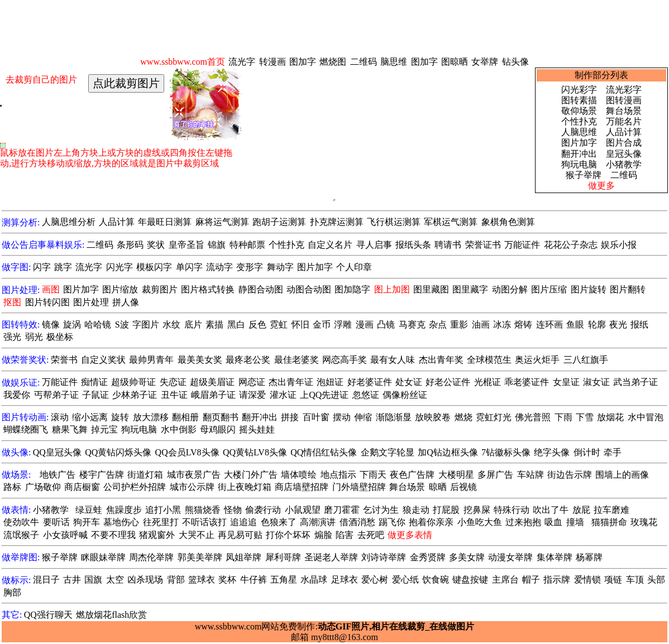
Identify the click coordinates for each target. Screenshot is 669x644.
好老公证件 (448, 382)
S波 (122, 325)
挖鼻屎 (477, 510)
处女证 (409, 382)
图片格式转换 (208, 289)
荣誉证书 (483, 245)
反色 (257, 325)
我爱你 (17, 395)
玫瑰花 (644, 522)
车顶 (635, 580)
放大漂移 (151, 417)
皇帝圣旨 (187, 245)
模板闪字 (154, 267)
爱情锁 (587, 580)
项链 (613, 580)
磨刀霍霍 (342, 510)
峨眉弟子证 (213, 395)
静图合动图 (261, 289)
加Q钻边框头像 (448, 452)
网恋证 (252, 382)
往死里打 (161, 522)
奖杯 (227, 580)
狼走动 (416, 510)
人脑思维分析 (69, 222)
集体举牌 (555, 557)
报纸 (639, 325)
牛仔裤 (254, 580)
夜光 (618, 325)
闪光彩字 (579, 90)
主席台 (505, 580)
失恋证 (173, 382)
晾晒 (438, 487)
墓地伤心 (121, 522)
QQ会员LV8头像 (187, 452)
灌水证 (283, 395)
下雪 (585, 417)
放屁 (581, 510)
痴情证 (94, 382)
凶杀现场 (145, 580)
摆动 (342, 417)
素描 (214, 325)
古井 (72, 580)
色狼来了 (279, 522)
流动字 (219, 267)
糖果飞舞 (70, 429)
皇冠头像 (624, 154)
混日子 (46, 580)
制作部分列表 (601, 75)
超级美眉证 (212, 382)
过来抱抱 (523, 522)
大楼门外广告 (251, 475)
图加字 (303, 62)
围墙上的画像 (622, 475)
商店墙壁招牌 (302, 487)
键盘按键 (470, 580)
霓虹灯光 (494, 417)
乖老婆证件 (527, 382)
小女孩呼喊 (65, 535)
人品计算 (624, 132)
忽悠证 (366, 395)
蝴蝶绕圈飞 (26, 429)
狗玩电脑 (579, 164)
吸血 (553, 522)
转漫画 (273, 62)
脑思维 (394, 62)
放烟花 (610, 417)
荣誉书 (64, 360)
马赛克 (412, 325)
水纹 (171, 325)
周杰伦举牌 (151, 557)
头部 (656, 580)
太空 (115, 580)
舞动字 (280, 267)
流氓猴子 (21, 535)
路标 (12, 487)
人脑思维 (579, 132)
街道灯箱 (145, 475)
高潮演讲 (318, 522)
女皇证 (566, 382)
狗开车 (87, 522)
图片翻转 (628, 289)
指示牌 (557, 580)
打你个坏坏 (288, 535)
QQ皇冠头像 (57, 452)
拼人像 (126, 302)
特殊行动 (512, 510)
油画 (481, 325)
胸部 (12, 592)
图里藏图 (431, 289)
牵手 (613, 452)
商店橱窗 (82, 487)
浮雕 (343, 325)
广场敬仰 (43, 487)
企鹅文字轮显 (388, 452)
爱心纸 (405, 580)
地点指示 (338, 475)
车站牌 (531, 475)
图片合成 (624, 143)
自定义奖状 (103, 360)
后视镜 (463, 487)
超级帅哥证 (133, 382)
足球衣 (345, 580)
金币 (322, 325)
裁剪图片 (160, 289)
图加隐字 (352, 289)
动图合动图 (309, 289)
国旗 (93, 580)
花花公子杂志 (571, 245)
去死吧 (371, 535)
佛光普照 (533, 417)
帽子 (531, 580)
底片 (193, 325)
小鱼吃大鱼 (480, 522)
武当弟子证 (635, 382)
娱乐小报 (619, 245)
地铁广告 (58, 475)
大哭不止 (197, 535)
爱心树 (375, 580)
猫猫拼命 (609, 522)
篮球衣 (202, 580)
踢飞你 (392, 522)
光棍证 (488, 382)
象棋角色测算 (508, 222)
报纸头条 (413, 245)
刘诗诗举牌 (384, 557)
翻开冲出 (579, 154)
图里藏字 (470, 289)
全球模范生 (489, 360)
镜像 (51, 325)
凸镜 (386, 325)
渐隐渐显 (394, 417)
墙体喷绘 (299, 475)
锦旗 (217, 245)
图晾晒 (455, 62)
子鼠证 (95, 395)
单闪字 (189, 267)
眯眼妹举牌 (103, 557)
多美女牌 (467, 557)
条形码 (130, 245)
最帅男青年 (151, 360)
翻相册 (185, 417)
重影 (459, 325)
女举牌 (485, 62)
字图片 (146, 325)
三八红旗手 (586, 360)
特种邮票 (247, 245)
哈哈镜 (98, 325)
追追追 (243, 522)
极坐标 (60, 337)
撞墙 (575, 522)
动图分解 (510, 289)
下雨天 (373, 475)
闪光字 (120, 267)
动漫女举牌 (510, 557)
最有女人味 (393, 360)
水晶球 (314, 580)
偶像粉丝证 (405, 395)
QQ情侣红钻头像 (324, 452)
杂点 (438, 325)
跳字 (63, 267)
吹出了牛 (551, 510)
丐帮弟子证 (56, 395)
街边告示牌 (570, 475)
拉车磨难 (611, 510)
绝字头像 (552, 452)
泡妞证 (330, 382)
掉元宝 (104, 429)
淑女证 (596, 382)
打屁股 (446, 510)
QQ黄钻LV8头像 (255, 452)
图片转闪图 (47, 302)
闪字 (42, 267)
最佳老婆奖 (297, 360)
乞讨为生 (381, 510)
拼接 (290, 417)
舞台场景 (624, 111)
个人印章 (354, 267)
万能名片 (624, 121)
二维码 (364, 62)
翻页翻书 (221, 417)
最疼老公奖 (248, 360)
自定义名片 (330, 245)
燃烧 (463, 417)
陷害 (345, 535)
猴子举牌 (584, 175)
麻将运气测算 (222, 222)
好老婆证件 (370, 382)
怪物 (233, 510)
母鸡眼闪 (218, 429)
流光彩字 (624, 90)
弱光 (34, 337)
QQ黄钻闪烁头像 (118, 452)
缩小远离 (90, 417)
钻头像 (515, 62)
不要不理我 (113, 535)
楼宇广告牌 (102, 475)
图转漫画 (624, 100)
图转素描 (579, 100)
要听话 (56, 522)
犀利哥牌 (283, 557)
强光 (12, 337)
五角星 (284, 580)
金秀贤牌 (428, 557)
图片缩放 (120, 289)
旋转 (120, 417)
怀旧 (300, 325)
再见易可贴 (240, 535)
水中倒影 (179, 429)
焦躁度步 (124, 510)
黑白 (236, 325)
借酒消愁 (357, 522)
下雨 (563, 417)
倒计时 (587, 452)
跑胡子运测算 (279, 222)
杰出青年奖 (441, 360)
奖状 (156, 245)
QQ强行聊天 (48, 615)
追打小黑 (163, 510)
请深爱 (252, 395)
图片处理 (91, 302)
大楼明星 (456, 475)
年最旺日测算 (165, 222)
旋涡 (72, 325)
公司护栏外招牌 (135, 487)
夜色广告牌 (412, 475)
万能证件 (522, 245)
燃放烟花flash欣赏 (111, 615)
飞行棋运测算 (394, 222)
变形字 (250, 267)
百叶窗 (316, 417)
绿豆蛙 (89, 510)
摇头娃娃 (257, 429)
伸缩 (363, 417)
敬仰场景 (579, 111)
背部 (176, 580)
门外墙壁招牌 (359, 487)
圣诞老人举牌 (331, 557)
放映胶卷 (433, 417)
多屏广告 (495, 475)
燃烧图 (333, 62)
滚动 (60, 417)
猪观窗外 (157, 535)
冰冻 (502, 325)
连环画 (549, 325)
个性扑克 (579, 121)
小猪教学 (624, 164)
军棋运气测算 (451, 222)
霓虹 (279, 325)
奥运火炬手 (537, 360)
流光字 (242, 62)
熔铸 (523, 325)
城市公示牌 (192, 487)
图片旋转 (589, 289)
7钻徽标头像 (506, 452)
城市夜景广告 (194, 475)
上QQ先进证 (324, 395)
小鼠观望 (303, 510)
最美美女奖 (200, 360)
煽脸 (323, 535)
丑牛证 (174, 395)
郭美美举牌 (200, 557)
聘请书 (448, 245)
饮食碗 (436, 580)
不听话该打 (204, 522)
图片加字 (579, 143)
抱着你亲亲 (431, 522)
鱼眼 (575, 325)
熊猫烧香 (203, 510)
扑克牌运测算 (337, 222)
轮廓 (597, 325)
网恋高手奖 (345, 360)
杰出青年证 (291, 382)
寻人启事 (374, 245)
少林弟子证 (135, 395)
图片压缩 (549, 289)
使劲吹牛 (21, 522)
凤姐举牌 (243, 557)
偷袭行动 (263, 510)
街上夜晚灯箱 (245, 487)
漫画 (365, 325)
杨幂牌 (589, 557)
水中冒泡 (646, 417)
